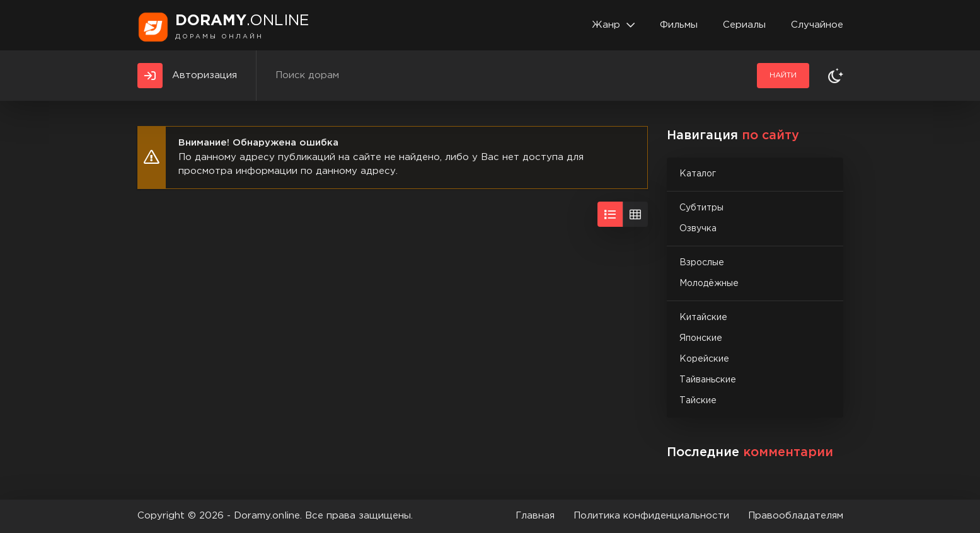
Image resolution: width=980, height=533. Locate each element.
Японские (701, 338)
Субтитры (701, 208)
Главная (535, 516)
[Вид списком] (610, 214)
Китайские (703, 318)
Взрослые (702, 263)
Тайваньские (708, 380)
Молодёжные (709, 284)
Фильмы (679, 25)
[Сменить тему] (836, 76)
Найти (783, 75)
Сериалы (744, 25)
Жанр (606, 25)
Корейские (704, 359)
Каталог (698, 174)
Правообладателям (796, 516)
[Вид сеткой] (635, 214)
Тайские (698, 401)
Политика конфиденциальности (651, 516)
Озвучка (698, 229)
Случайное (817, 25)
